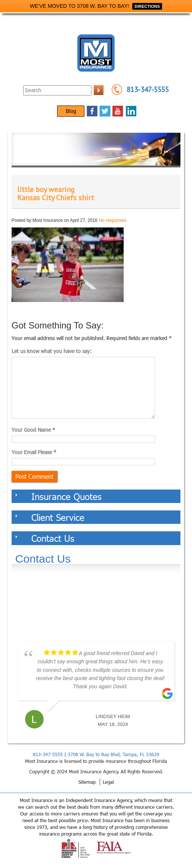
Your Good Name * (33, 430)
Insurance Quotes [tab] (58, 496)
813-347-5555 (148, 89)
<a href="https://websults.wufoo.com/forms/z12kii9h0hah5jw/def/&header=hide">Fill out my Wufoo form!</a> (96, 608)
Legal (108, 782)
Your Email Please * (34, 452)
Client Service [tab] (50, 517)
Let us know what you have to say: (52, 351)
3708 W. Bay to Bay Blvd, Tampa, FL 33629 (113, 754)
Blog (71, 111)
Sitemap (87, 782)
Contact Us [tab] (45, 538)
